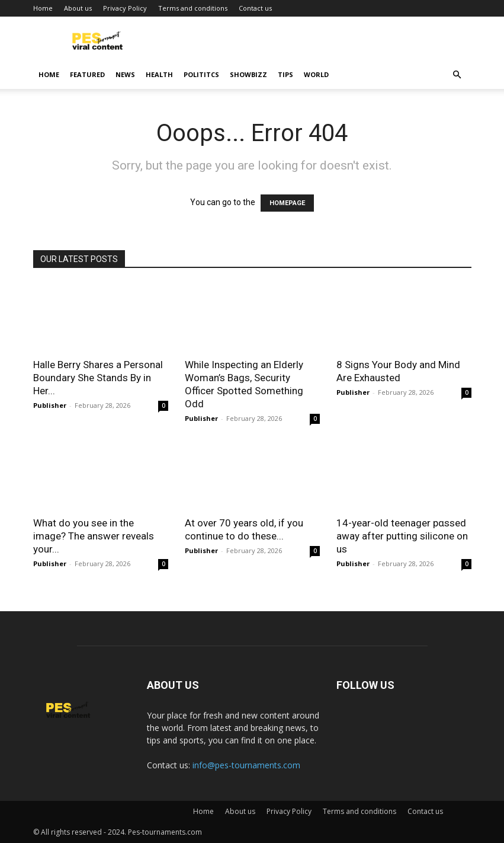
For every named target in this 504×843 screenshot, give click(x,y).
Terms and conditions (193, 8)
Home (43, 8)
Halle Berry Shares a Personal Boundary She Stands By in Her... (98, 378)
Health (159, 74)
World (316, 74)
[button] (457, 75)
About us (78, 8)
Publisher (50, 405)
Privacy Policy (125, 8)
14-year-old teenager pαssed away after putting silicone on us (402, 536)
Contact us (255, 8)
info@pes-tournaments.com (246, 765)
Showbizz (248, 74)
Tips (285, 74)
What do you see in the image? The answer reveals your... (94, 536)
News (125, 74)
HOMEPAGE (287, 203)
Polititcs (201, 74)
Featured (87, 74)
